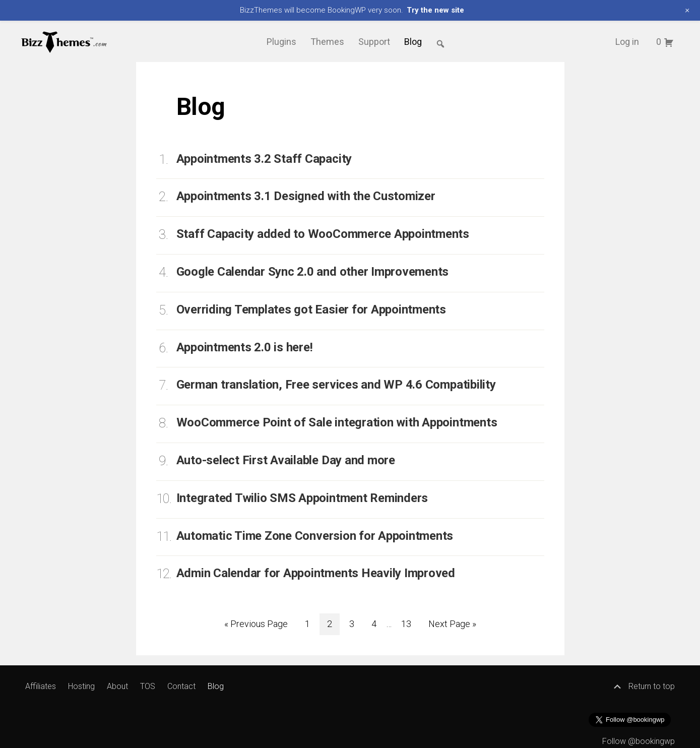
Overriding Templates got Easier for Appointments (311, 309)
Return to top (644, 687)
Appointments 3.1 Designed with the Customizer (306, 196)
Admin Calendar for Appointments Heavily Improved (316, 573)
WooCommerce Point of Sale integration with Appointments (337, 422)
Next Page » (452, 624)
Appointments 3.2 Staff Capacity (264, 159)
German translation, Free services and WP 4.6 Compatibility (336, 385)
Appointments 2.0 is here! (245, 347)
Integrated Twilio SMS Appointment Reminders (302, 498)
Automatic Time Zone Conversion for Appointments (315, 536)
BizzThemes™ (64, 41)
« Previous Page (256, 624)
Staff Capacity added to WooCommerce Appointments (323, 234)
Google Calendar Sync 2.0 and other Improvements (313, 272)
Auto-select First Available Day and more (286, 460)
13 (410, 622)
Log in (627, 42)
